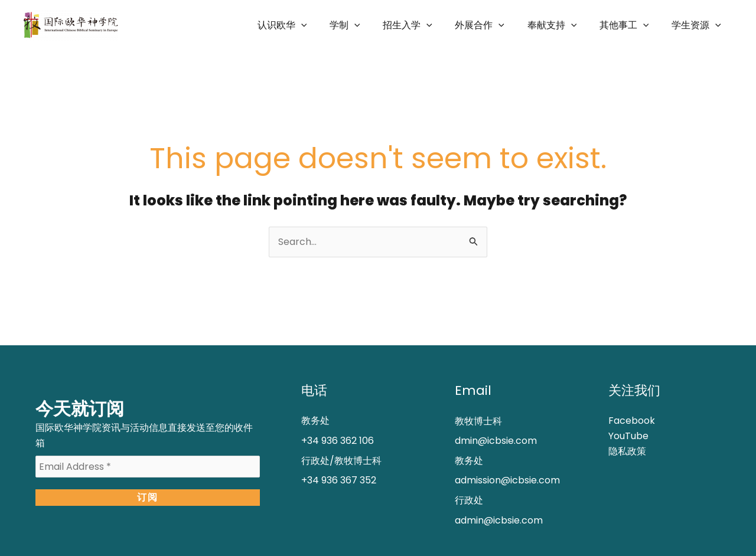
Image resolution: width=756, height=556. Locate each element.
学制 (366, 25)
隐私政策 (627, 451)
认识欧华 (308, 25)
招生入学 (425, 25)
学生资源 (698, 25)
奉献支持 (562, 25)
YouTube (628, 436)
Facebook (632, 421)
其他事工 (630, 25)
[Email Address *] (148, 467)
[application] (327, 25)
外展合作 (494, 25)
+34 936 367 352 (339, 480)
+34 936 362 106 (338, 441)
